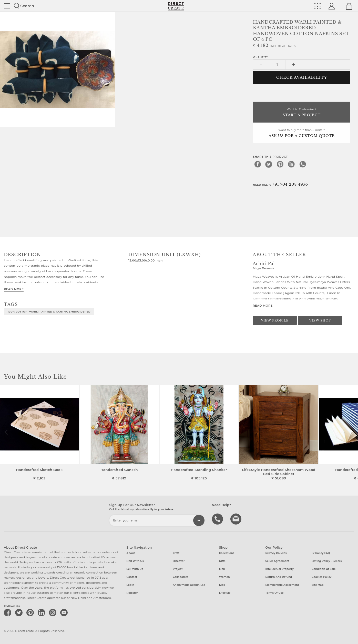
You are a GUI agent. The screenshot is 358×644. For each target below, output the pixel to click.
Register (132, 593)
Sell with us (135, 569)
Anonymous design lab (189, 585)
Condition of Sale (324, 569)
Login (130, 585)
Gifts (222, 561)
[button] (352, 432)
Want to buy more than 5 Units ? (302, 133)
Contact (132, 577)
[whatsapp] (303, 164)
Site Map (318, 585)
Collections (227, 553)
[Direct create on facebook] (8, 612)
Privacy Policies (276, 553)
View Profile (275, 320)
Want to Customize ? (302, 113)
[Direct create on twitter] (20, 612)
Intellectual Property (280, 569)
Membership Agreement (282, 585)
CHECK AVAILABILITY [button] (302, 77)
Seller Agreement (278, 561)
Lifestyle (225, 593)
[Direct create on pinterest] (31, 612)
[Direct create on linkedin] (42, 612)
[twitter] (269, 164)
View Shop (320, 320)
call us (218, 519)
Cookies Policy (321, 577)
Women (224, 577)
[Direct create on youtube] (65, 612)
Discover (179, 561)
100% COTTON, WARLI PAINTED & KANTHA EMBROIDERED (49, 311)
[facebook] (258, 164)
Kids (222, 585)
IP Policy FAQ (321, 553)
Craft (176, 553)
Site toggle (7, 6)
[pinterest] (280, 164)
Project (178, 569)
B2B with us (135, 561)
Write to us (237, 519)
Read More (14, 289)
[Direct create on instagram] (54, 612)
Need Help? (280, 184)
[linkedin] (291, 164)
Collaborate (181, 577)
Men (222, 569)
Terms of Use (275, 593)
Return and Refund (279, 577)
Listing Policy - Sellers (327, 561)
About (131, 553)
